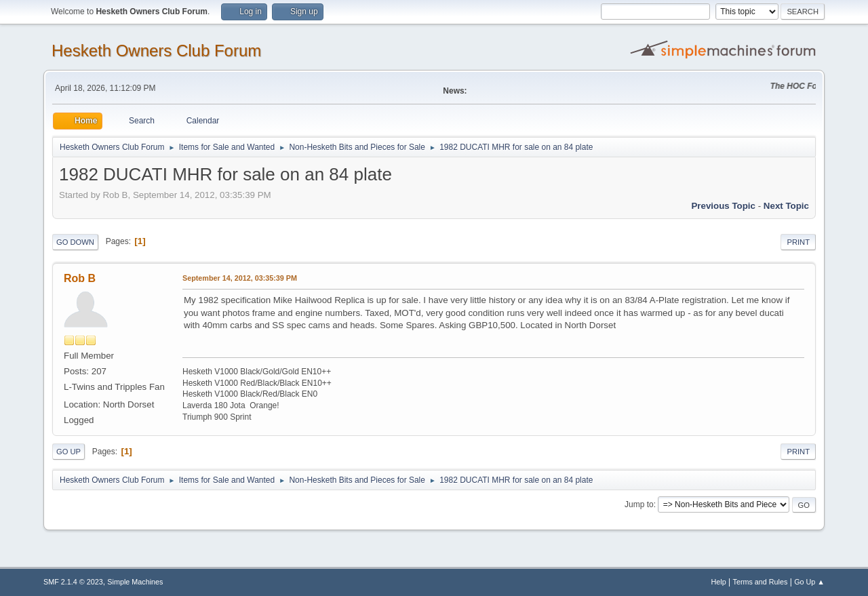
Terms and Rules (761, 582)
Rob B (80, 278)
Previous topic (723, 206)
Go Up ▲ (809, 582)
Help (719, 582)
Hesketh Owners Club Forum (156, 51)
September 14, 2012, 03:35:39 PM (240, 278)
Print (798, 242)
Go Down (75, 242)
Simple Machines (135, 582)
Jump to (639, 504)
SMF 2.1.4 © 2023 (73, 582)
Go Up (68, 452)
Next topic (786, 206)
